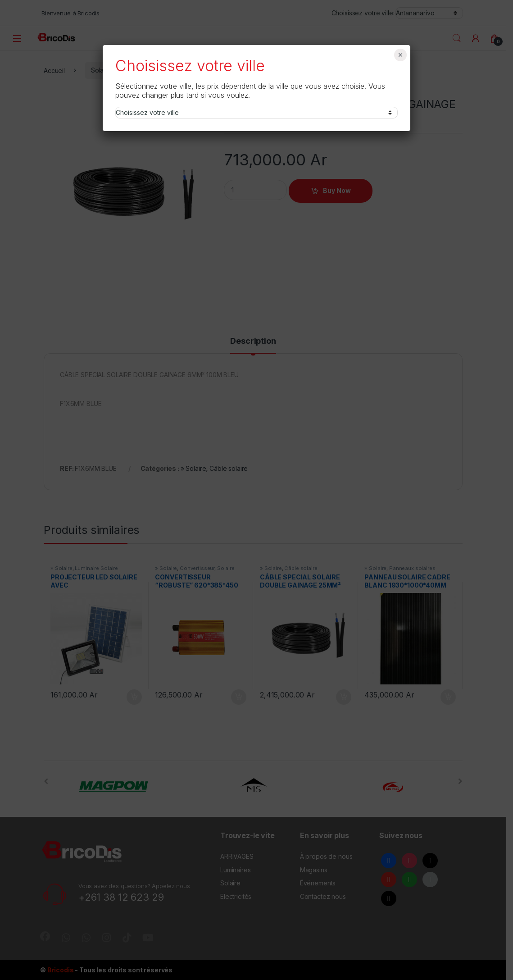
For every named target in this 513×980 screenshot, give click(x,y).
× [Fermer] (401, 55)
